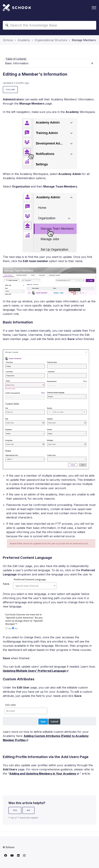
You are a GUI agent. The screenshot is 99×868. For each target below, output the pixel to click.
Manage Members (84, 40)
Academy (24, 40)
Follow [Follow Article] (10, 90)
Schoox (8, 40)
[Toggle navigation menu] (94, 8)
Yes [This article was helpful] (15, 810)
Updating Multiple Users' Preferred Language (34, 671)
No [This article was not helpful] (28, 810)
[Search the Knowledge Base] (49, 25)
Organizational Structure (51, 40)
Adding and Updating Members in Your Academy (43, 774)
